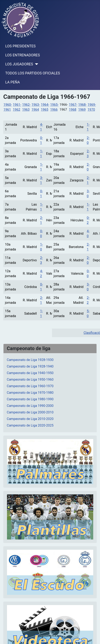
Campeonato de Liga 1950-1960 (30, 379)
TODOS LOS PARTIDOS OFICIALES (33, 73)
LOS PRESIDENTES (21, 46)
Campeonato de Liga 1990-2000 (30, 406)
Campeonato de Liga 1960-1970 (30, 386)
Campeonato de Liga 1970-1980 (30, 393)
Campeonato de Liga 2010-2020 (30, 419)
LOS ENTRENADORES (23, 55)
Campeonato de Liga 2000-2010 (30, 412)
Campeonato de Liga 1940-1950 (30, 373)
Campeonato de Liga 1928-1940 (30, 366)
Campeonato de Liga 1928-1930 (30, 360)
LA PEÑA (13, 82)
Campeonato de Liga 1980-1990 (30, 399)
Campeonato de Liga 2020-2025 (30, 425)
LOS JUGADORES (19, 64)
